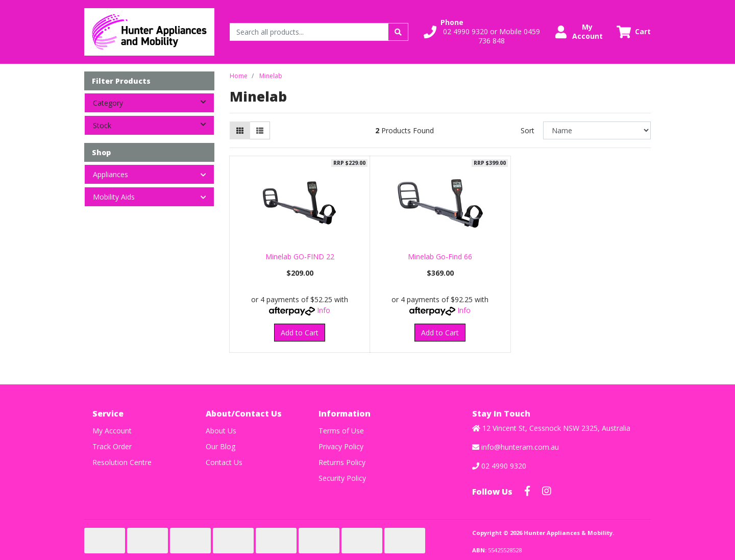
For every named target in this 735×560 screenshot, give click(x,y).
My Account (112, 431)
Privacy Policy (341, 446)
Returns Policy (342, 462)
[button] (483, 32)
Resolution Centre (122, 462)
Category (153, 102)
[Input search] (309, 32)
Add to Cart (300, 333)
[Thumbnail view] (240, 130)
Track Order (112, 446)
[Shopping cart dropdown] (634, 32)
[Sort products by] (597, 130)
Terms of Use (341, 431)
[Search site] (398, 32)
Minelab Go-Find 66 (440, 257)
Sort (528, 130)
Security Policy (342, 478)
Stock (153, 125)
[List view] (260, 130)
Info (324, 310)
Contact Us (224, 462)
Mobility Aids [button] (114, 197)
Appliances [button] (111, 174)
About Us (221, 431)
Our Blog (220, 446)
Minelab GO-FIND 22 (300, 257)
